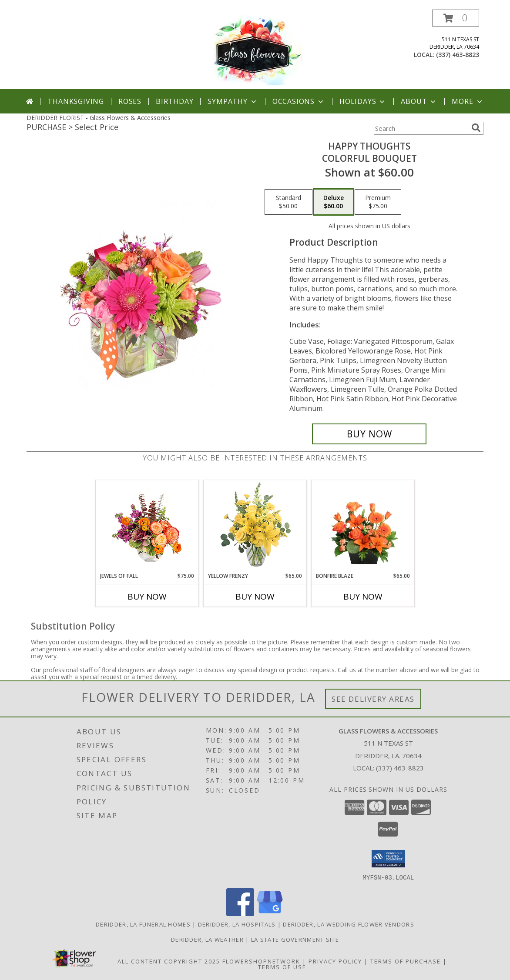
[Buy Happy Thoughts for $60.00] (369, 434)
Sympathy (233, 101)
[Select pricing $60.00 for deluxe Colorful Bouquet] (334, 202)
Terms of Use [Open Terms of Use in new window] (282, 967)
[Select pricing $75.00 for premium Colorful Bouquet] (378, 202)
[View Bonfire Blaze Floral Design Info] (363, 526)
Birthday (174, 101)
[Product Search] (421, 128)
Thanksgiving (76, 101)
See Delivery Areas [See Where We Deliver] (373, 699)
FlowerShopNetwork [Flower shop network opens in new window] (261, 961)
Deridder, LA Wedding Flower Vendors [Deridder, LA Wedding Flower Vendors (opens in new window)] (349, 924)
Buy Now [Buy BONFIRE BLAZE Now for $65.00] (363, 597)
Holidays (363, 101)
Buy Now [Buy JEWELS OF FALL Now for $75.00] (147, 597)
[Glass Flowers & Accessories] (255, 49)
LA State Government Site (295, 939)
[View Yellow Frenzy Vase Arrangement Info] (255, 526)
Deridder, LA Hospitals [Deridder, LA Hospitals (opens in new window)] (237, 924)
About (419, 101)
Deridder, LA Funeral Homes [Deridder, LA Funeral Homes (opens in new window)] (143, 924)
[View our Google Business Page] (270, 913)
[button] (456, 18)
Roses (130, 101)
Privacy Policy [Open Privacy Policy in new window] (335, 961)
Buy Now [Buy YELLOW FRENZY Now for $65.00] (255, 597)
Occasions (299, 101)
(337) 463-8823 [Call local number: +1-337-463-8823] (458, 55)
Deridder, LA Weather (207, 939)
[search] (476, 128)
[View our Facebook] (240, 913)
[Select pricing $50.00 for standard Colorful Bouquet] (289, 202)
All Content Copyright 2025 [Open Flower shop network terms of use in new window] (169, 961)
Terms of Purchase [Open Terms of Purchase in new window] (406, 961)
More (468, 101)
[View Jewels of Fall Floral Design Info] (147, 526)
